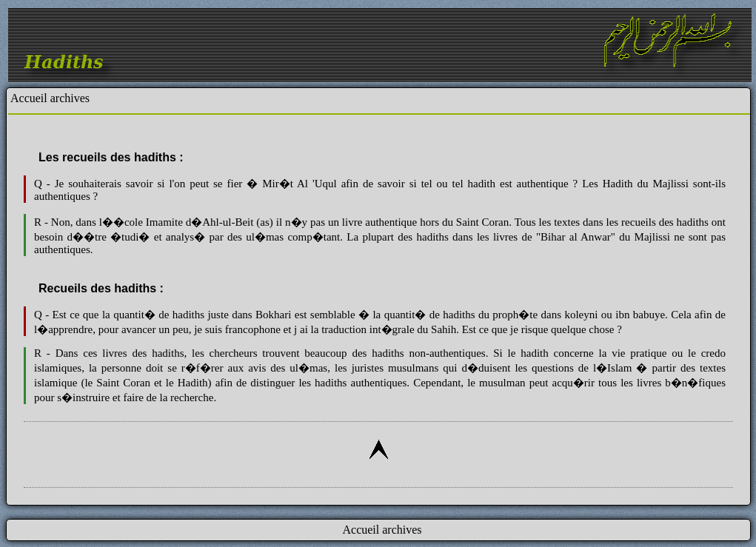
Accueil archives (50, 98)
